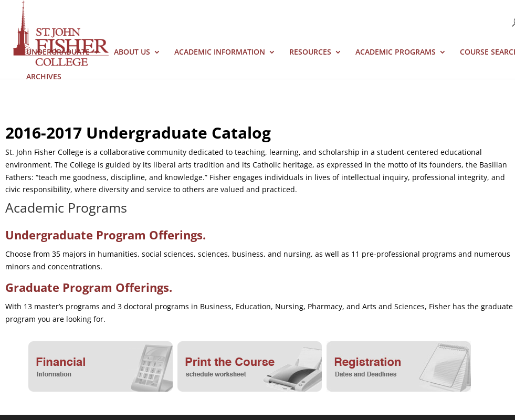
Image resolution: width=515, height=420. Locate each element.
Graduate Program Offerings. (89, 287)
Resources (310, 52)
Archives (44, 77)
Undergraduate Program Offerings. (106, 235)
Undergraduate (58, 52)
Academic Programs (396, 52)
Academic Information (220, 52)
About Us (132, 52)
